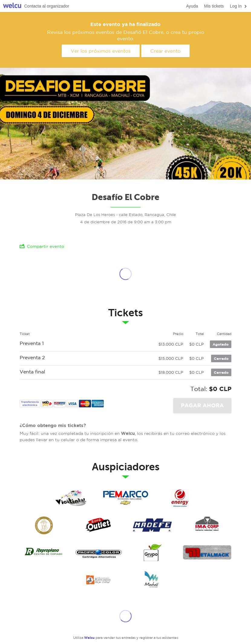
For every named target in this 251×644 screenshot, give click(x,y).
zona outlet (98, 525)
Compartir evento (42, 246)
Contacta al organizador (47, 6)
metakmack (207, 553)
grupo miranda (153, 553)
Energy (180, 498)
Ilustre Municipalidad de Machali (153, 580)
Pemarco (125, 498)
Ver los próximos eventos (101, 51)
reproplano (44, 553)
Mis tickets (214, 6)
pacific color (98, 553)
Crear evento (165, 51)
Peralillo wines (44, 525)
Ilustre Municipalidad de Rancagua (98, 580)
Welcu (12, 6)
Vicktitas (71, 498)
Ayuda (192, 6)
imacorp (207, 525)
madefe (153, 525)
